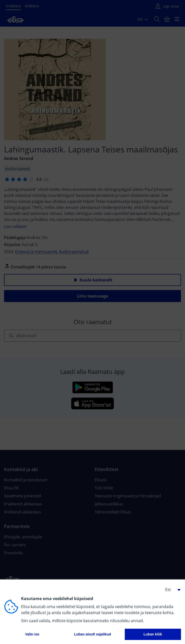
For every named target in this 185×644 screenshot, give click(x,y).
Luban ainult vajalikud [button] (93, 634)
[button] (171, 590)
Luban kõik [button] (153, 634)
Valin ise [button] (32, 634)
